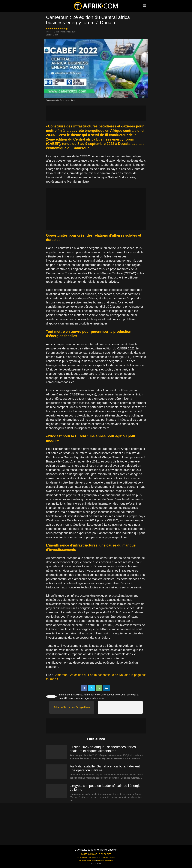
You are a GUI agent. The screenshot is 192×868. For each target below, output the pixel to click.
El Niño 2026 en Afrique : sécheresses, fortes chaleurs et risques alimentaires (103, 749)
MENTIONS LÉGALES (105, 857)
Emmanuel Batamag (57, 28)
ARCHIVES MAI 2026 (87, 860)
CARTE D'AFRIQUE (89, 854)
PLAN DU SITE (105, 854)
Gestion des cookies (105, 860)
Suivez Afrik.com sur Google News (72, 707)
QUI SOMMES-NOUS (86, 857)
